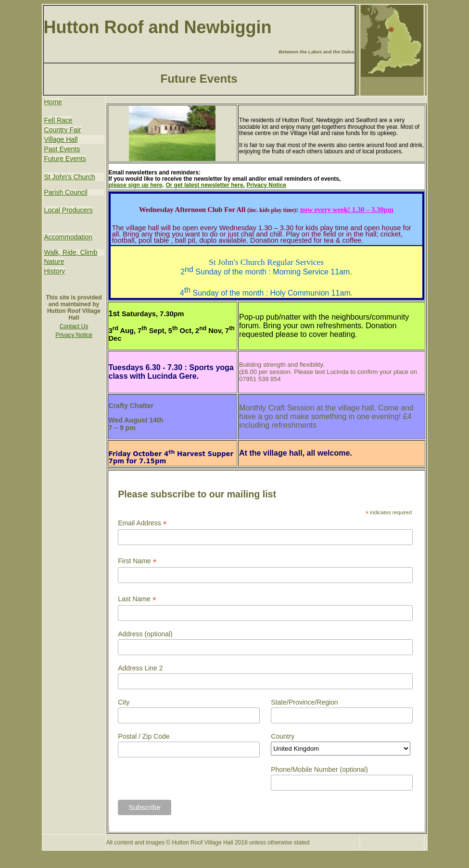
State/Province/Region (304, 702)
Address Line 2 (140, 668)
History (55, 271)
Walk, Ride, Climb (71, 252)
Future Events (65, 159)
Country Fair (63, 130)
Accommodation (68, 237)
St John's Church (70, 177)
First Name (137, 561)
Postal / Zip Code (144, 736)
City (124, 702)
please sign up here (136, 185)
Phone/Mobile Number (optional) (319, 769)
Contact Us (74, 326)
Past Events (62, 149)
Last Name (137, 599)
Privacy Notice (74, 335)
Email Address (142, 523)
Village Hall (61, 139)
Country (283, 736)
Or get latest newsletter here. (205, 185)
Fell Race (58, 120)
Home (53, 102)
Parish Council (66, 192)
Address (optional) (145, 634)
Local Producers (69, 210)
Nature (54, 261)
